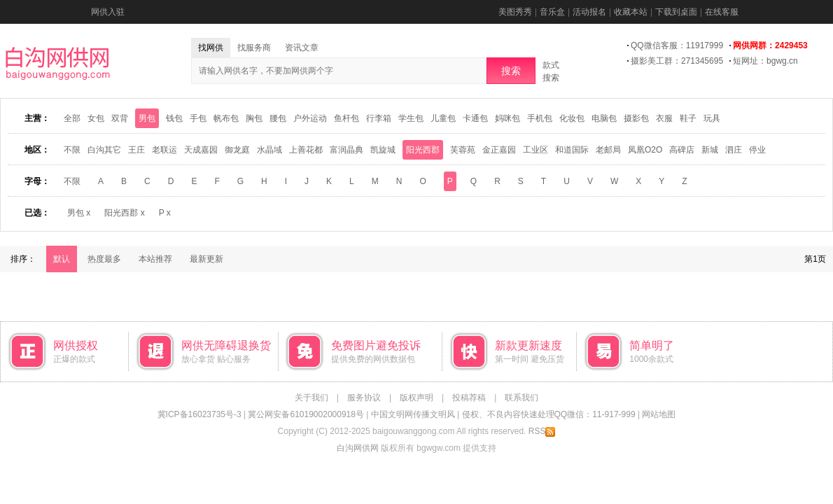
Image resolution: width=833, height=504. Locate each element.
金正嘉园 (499, 150)
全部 (72, 118)
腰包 (278, 118)
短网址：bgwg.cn (765, 61)
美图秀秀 (515, 12)
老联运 (164, 150)
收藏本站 (631, 12)
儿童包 (443, 118)
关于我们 (311, 398)
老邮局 (608, 150)
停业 (757, 150)
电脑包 (604, 118)
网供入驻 (108, 12)
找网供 (211, 48)
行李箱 (379, 118)
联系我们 (521, 398)
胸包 (254, 118)
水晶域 (269, 150)
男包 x (79, 213)
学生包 (411, 118)
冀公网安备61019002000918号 (306, 414)
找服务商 (254, 48)
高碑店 (682, 150)
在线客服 (722, 12)
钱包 (174, 118)
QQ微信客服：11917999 (677, 45)
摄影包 (636, 118)
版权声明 (416, 398)
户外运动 (310, 118)
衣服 (664, 118)
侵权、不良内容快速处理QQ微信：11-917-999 (549, 414)
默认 (62, 259)
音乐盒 (552, 12)
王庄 (136, 150)
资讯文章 (302, 48)
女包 (96, 118)
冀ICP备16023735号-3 (199, 414)
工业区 (535, 150)
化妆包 (572, 118)
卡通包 (475, 118)
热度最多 (104, 259)
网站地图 (659, 414)
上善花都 (306, 150)
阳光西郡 (423, 150)
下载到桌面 (676, 12)
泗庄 (734, 150)
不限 (72, 150)
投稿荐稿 (469, 398)
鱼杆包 (346, 118)
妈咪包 (507, 118)
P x (165, 213)
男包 (147, 118)
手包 (198, 118)
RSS (542, 431)
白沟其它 (104, 150)
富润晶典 (346, 150)
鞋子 (688, 118)
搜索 (511, 71)
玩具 (712, 118)
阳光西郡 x (124, 213)
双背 (120, 118)
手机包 (540, 118)
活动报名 (589, 12)
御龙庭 (237, 150)
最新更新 (206, 259)
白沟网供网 (358, 448)
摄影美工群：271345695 (677, 61)
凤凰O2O (645, 150)
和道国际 (572, 150)
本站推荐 (155, 259)
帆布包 (226, 118)
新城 (710, 150)
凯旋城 (383, 150)
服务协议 (364, 398)
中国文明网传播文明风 (413, 414)
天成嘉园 (201, 150)
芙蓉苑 (463, 150)
